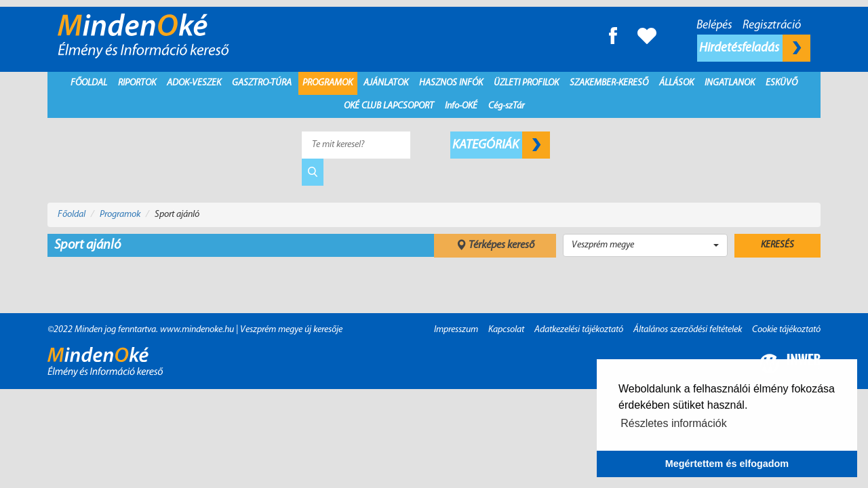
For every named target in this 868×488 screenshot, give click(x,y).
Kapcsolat (506, 330)
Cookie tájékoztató (786, 330)
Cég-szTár (506, 106)
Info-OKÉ (461, 106)
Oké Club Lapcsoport (389, 106)
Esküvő (782, 83)
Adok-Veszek (194, 83)
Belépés (714, 25)
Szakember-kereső (609, 83)
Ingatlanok (730, 83)
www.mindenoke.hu (197, 330)
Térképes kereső (495, 245)
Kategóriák (501, 145)
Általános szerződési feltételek (688, 330)
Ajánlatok (386, 83)
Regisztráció (772, 25)
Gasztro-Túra (262, 83)
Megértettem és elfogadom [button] (727, 464)
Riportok (137, 83)
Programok (328, 83)
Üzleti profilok (526, 83)
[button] (645, 245)
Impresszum (456, 330)
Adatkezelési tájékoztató (579, 330)
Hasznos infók (451, 83)
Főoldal (89, 83)
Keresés (777, 245)
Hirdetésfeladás (755, 48)
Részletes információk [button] (674, 423)
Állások (676, 83)
